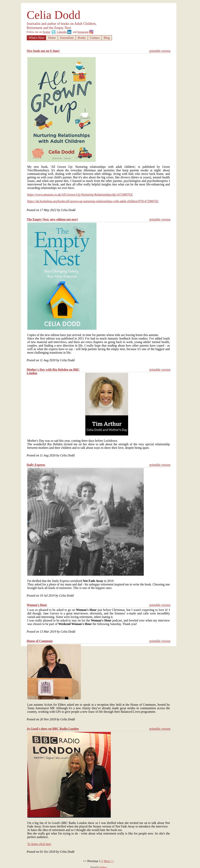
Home (52, 38)
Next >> (109, 861)
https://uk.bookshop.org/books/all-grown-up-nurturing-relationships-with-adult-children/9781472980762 (93, 201)
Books (82, 38)
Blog (107, 38)
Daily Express (36, 465)
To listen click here (39, 844)
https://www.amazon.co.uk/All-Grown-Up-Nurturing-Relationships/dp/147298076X (80, 195)
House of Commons (40, 641)
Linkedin (62, 32)
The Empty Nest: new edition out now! (52, 219)
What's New (37, 38)
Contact (95, 38)
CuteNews (103, 867)
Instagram (83, 32)
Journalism (67, 38)
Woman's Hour (37, 605)
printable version (160, 51)
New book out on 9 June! (43, 51)
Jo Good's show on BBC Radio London (53, 729)
